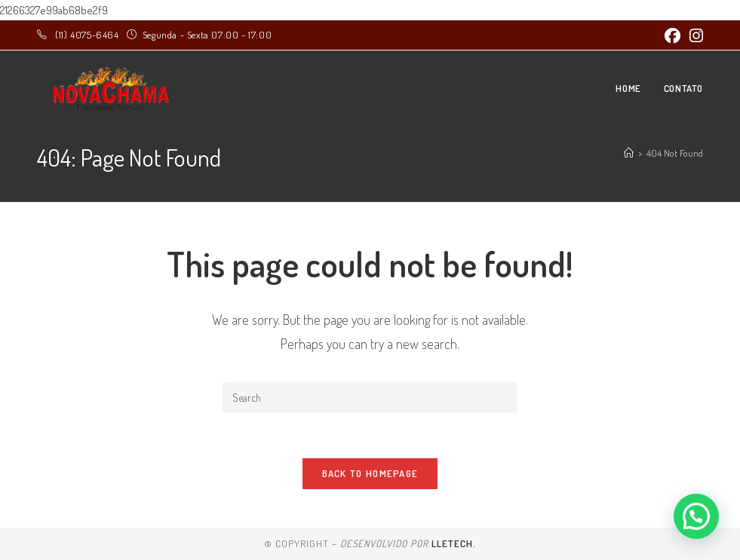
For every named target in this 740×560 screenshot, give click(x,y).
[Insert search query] (370, 397)
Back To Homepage (370, 473)
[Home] (629, 153)
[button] (696, 516)
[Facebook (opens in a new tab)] (672, 36)
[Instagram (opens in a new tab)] (694, 36)
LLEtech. (454, 543)
